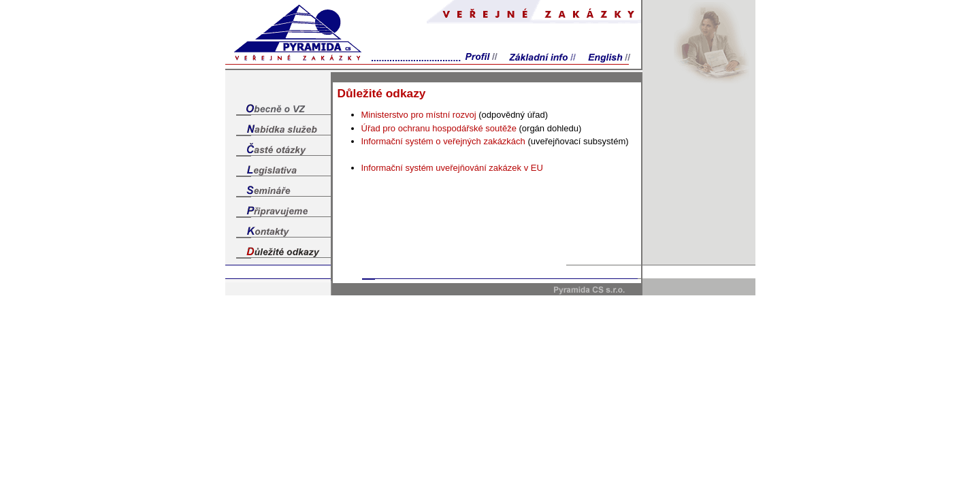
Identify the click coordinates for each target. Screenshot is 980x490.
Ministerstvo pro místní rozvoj (419, 115)
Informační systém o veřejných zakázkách (443, 141)
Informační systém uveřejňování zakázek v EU (452, 168)
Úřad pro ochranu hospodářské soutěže (439, 128)
